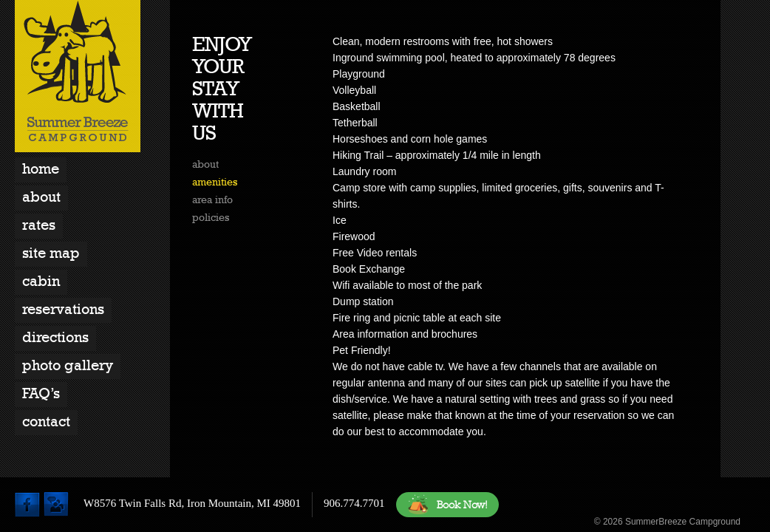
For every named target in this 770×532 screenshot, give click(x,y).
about (205, 164)
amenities (215, 182)
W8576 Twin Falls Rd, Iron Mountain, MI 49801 (192, 503)
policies (211, 217)
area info (212, 199)
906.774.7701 (354, 503)
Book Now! (447, 505)
